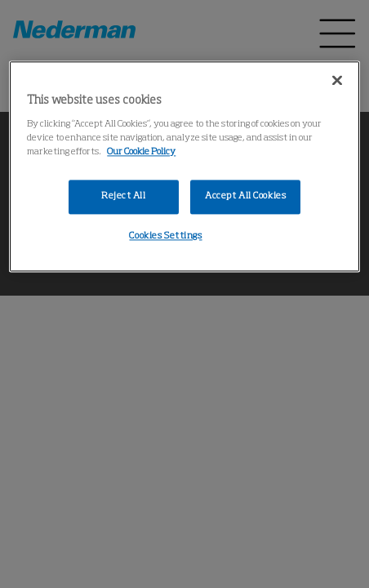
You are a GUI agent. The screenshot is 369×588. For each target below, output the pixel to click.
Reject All (124, 196)
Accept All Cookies (245, 196)
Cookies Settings (165, 236)
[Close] (337, 80)
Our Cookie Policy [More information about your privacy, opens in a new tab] (141, 152)
